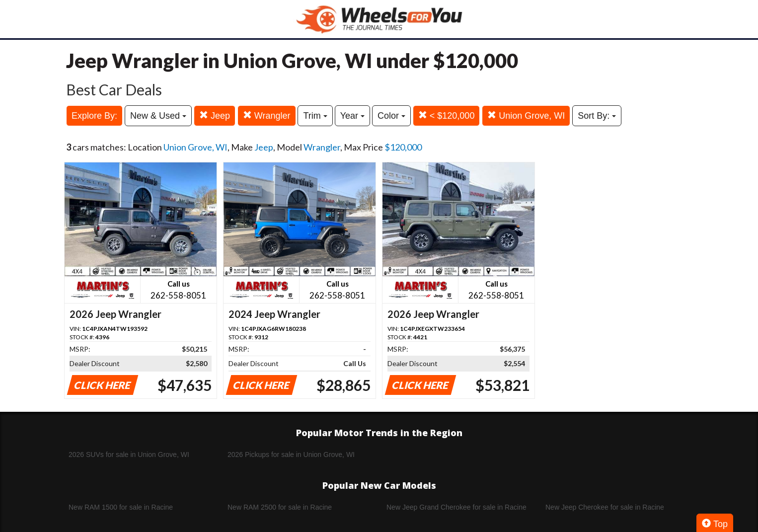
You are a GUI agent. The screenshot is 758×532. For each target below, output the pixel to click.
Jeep (215, 115)
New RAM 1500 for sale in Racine (121, 507)
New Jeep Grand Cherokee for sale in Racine (456, 507)
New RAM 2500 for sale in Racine (280, 507)
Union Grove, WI (526, 115)
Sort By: (597, 116)
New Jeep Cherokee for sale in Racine (605, 507)
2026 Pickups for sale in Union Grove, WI (291, 455)
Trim (315, 116)
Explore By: (94, 116)
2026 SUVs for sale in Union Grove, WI (129, 455)
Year (352, 116)
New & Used (158, 116)
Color (391, 116)
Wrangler (267, 115)
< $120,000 (447, 115)
